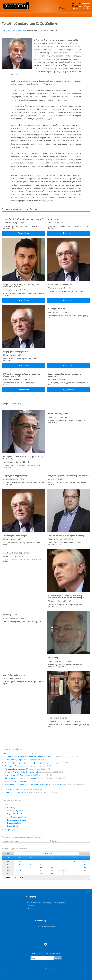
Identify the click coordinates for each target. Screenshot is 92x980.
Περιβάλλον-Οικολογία (16, 814)
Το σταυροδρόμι (10, 615)
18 (8, 873)
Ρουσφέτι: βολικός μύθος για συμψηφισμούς (23, 219)
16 (8, 867)
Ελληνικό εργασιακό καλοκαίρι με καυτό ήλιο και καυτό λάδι (21, 375)
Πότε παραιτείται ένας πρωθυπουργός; (66, 536)
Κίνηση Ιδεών (13, 826)
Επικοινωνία (32, 905)
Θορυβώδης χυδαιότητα (14, 675)
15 (8, 864)
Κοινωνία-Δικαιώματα (17, 820)
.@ (48, 927)
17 (8, 870)
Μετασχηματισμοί (56, 309)
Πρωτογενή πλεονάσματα (28, 766)
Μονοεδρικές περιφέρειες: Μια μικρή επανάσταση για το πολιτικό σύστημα (66, 597)
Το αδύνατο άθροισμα (58, 414)
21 (31, 870)
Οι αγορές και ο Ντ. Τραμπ (15, 536)
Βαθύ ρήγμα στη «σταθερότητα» (31, 793)
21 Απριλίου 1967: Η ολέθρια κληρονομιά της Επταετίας (23, 458)
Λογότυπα (31, 908)
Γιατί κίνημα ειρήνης (57, 718)
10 (63, 864)
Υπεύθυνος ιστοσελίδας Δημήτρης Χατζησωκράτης (48, 903)
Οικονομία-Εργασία (15, 811)
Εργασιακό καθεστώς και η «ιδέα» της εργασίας (65, 375)
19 (85, 867)
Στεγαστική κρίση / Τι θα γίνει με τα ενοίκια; (69, 476)
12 (85, 864)
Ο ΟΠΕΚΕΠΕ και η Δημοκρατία (16, 553)
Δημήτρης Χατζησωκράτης (14, 30)
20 (20, 870)
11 (74, 864)
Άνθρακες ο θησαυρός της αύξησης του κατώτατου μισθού (21, 285)
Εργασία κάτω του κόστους (60, 284)
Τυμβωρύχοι (54, 219)
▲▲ (89, 891)
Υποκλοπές (53, 658)
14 (8, 861)
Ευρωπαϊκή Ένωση (15, 823)
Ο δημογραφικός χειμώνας (15, 476)
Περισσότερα (23, 233)
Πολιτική (11, 808)
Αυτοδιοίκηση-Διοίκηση (17, 817)
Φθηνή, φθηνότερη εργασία (15, 352)
